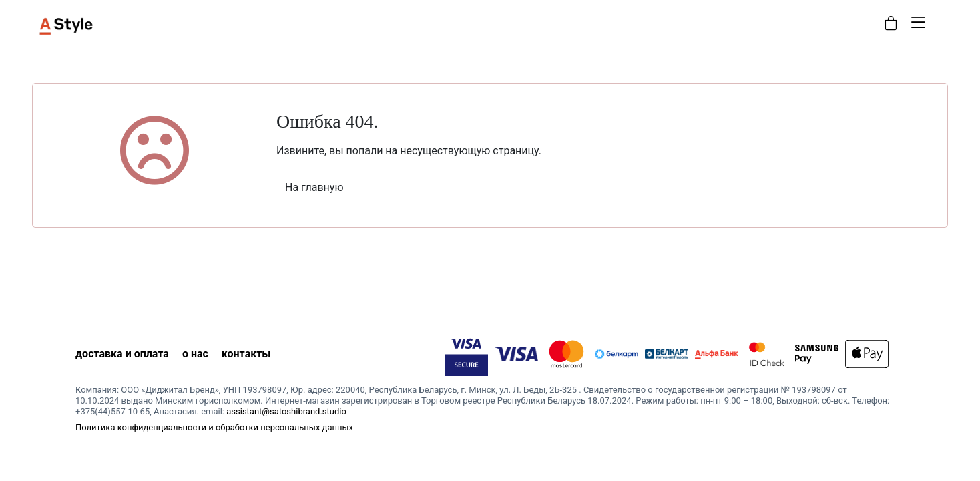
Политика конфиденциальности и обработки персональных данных (214, 427)
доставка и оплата (122, 354)
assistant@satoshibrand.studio (286, 411)
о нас (195, 354)
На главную (314, 187)
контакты (246, 354)
